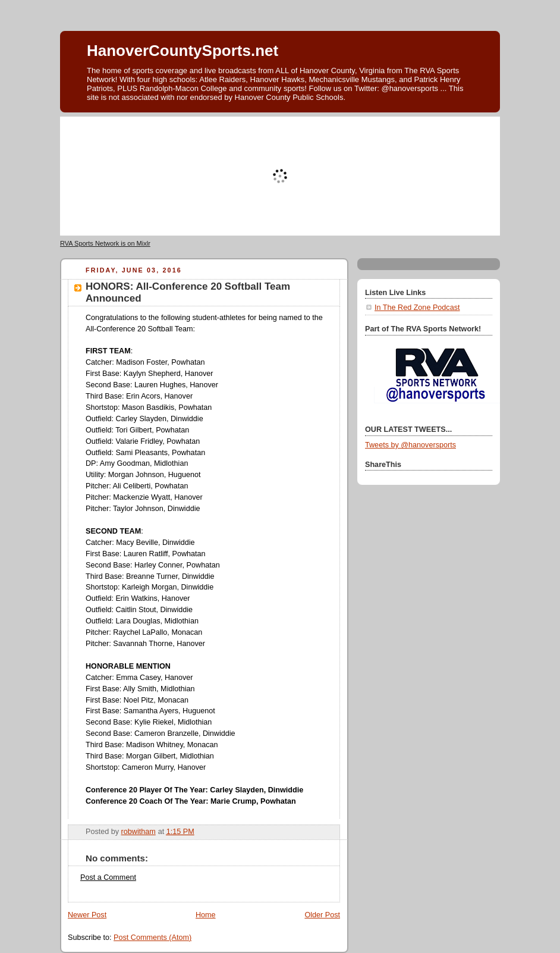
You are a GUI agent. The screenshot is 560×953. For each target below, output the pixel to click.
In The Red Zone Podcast (417, 308)
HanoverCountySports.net (183, 51)
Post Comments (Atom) (152, 938)
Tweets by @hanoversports (410, 445)
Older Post (322, 915)
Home (206, 915)
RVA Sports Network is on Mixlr (105, 243)
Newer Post (87, 915)
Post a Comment (108, 877)
